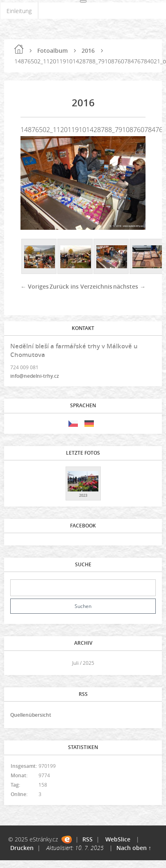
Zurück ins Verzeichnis (81, 286)
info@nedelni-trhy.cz (35, 376)
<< (19, 663)
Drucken (22, 848)
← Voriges (35, 286)
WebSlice (118, 839)
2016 (88, 50)
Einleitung (19, 11)
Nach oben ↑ (134, 848)
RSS (88, 839)
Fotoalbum (52, 50)
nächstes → (129, 286)
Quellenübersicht (31, 715)
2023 (83, 495)
